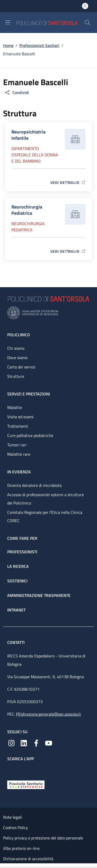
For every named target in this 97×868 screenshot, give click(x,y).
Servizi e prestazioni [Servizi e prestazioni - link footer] (29, 394)
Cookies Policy (16, 827)
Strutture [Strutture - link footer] (16, 376)
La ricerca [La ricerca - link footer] (18, 566)
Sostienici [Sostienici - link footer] (17, 581)
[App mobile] (11, 770)
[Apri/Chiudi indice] (3, 866)
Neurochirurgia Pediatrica (28, 227)
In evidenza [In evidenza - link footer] (19, 472)
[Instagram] (11, 743)
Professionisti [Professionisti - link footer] (22, 552)
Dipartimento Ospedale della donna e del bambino (35, 155)
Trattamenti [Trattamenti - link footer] (18, 426)
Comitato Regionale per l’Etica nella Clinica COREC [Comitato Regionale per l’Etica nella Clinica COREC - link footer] (45, 516)
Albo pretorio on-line (21, 848)
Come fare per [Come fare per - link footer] (22, 538)
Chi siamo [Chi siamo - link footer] (16, 348)
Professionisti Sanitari (39, 45)
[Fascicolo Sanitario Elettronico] (26, 784)
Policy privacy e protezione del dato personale (43, 838)
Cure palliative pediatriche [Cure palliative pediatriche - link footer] (30, 435)
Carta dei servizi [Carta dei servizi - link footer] (21, 367)
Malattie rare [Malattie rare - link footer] (19, 454)
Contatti (16, 642)
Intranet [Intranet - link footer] (16, 610)
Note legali (13, 817)
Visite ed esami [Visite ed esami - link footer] (20, 417)
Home (8, 45)
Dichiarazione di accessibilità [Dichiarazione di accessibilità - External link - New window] (28, 859)
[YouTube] (49, 743)
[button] (87, 23)
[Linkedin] (24, 743)
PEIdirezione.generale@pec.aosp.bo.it (48, 714)
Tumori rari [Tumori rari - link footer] (17, 445)
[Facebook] (36, 743)
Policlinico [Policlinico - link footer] (19, 335)
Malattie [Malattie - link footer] (15, 407)
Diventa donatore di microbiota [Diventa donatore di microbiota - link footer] (34, 485)
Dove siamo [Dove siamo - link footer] (17, 358)
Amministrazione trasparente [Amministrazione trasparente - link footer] (39, 595)
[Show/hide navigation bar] (8, 22)
